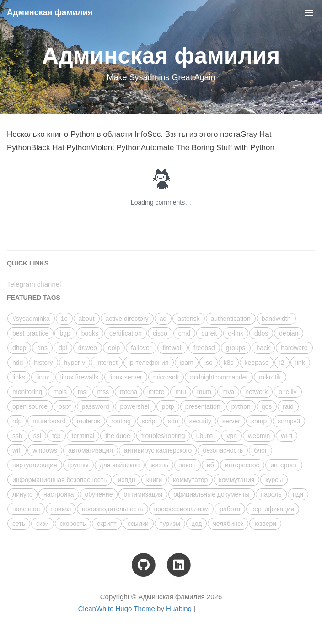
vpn (232, 436)
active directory (127, 319)
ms (82, 392)
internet (107, 363)
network (256, 392)
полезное (26, 509)
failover (141, 348)
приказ (61, 509)
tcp (56, 436)
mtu (180, 392)
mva (228, 392)
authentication (231, 319)
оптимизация (143, 494)
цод (197, 524)
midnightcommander (219, 377)
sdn (173, 421)
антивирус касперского (158, 450)
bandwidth (276, 319)
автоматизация (91, 450)
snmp (259, 421)
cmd (184, 333)
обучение (99, 494)
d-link (236, 333)
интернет (284, 465)
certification (126, 333)
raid (288, 406)
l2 (282, 363)
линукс (22, 494)
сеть (19, 524)
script (149, 421)
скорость (73, 524)
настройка (59, 494)
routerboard (49, 421)
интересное (242, 465)
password (96, 406)
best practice (30, 333)
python (241, 406)
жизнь (159, 465)
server (231, 421)
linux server (126, 377)
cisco (160, 333)
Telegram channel (34, 284)
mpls (60, 392)
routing (121, 421)
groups (236, 348)
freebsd (204, 348)
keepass (257, 363)
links (19, 377)
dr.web (88, 348)
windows (45, 450)
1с (64, 319)
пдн (298, 494)
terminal (83, 436)
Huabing (179, 609)
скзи (43, 524)
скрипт (107, 524)
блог (260, 450)
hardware (294, 348)
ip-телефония (149, 363)
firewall (172, 348)
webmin (259, 436)
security (200, 421)
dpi (63, 348)
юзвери (265, 524)
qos (267, 406)
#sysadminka (31, 319)
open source (30, 406)
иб (210, 465)
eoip (114, 348)
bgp (65, 333)
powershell (135, 406)
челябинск (228, 524)
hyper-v (75, 363)
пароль (271, 494)
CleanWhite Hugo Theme (117, 609)
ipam (187, 363)
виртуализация (35, 465)
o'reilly (287, 392)
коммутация (236, 480)
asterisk (188, 319)
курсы (274, 480)
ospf (64, 406)
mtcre (156, 392)
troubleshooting (163, 436)
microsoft (166, 377)
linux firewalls (79, 377)
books (90, 333)
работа (230, 509)
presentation (203, 406)
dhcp (19, 348)
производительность (112, 509)
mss (103, 392)
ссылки (138, 524)
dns (42, 348)
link (300, 363)
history (43, 363)
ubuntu (206, 436)
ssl (37, 436)
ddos (261, 333)
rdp (17, 421)
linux (43, 377)
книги (154, 480)
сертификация (272, 509)
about (87, 319)
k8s (229, 363)
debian (289, 333)
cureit (209, 333)
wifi (17, 450)
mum (204, 392)
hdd (18, 363)
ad (163, 319)
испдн (126, 480)
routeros (89, 421)
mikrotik (270, 377)
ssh (17, 436)
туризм (170, 524)
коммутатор (190, 480)
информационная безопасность (59, 480)
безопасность (223, 450)
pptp (168, 406)
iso (209, 363)
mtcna (129, 392)
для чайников (120, 465)
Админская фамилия (50, 12)
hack (263, 348)
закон (188, 465)
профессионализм (182, 509)
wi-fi (287, 436)
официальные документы (211, 494)
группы (78, 465)
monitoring (27, 392)
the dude (118, 436)
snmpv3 (289, 421)
